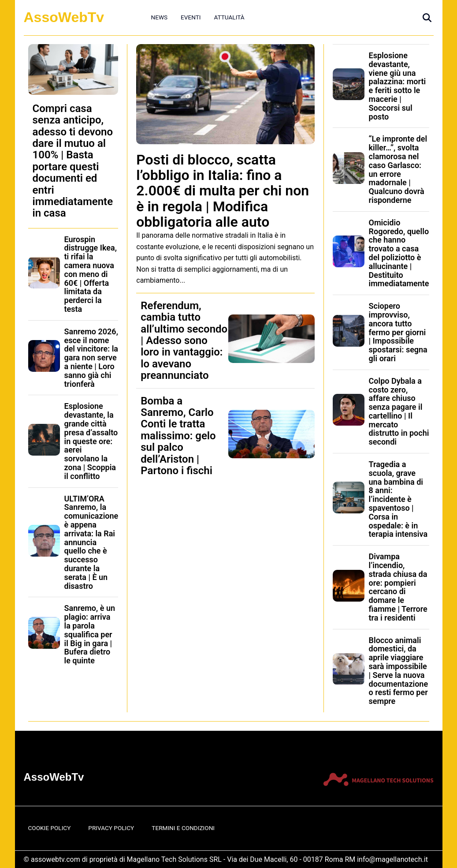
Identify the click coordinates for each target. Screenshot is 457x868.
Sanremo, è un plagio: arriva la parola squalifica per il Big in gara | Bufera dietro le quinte (90, 634)
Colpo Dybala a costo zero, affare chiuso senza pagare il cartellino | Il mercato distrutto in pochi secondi (399, 412)
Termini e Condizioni (183, 828)
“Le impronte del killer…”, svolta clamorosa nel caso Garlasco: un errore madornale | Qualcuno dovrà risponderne (398, 169)
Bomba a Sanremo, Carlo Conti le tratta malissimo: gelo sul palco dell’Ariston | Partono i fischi (178, 436)
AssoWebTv (64, 17)
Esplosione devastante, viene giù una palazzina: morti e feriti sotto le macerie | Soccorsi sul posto (398, 86)
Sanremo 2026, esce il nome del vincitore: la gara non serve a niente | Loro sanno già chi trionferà (91, 358)
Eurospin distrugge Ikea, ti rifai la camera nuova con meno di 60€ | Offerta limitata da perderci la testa (91, 274)
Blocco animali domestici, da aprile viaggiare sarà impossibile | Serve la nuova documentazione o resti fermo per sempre (399, 671)
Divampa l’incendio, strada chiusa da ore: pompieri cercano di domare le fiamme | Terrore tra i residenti (398, 587)
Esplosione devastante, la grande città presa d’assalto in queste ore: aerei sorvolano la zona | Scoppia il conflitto (91, 441)
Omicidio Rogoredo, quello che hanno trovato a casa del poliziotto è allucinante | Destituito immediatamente (399, 253)
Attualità (229, 17)
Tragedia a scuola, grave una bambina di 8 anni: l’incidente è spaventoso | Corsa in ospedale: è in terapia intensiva (398, 499)
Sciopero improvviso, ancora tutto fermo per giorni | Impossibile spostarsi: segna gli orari (398, 332)
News (160, 17)
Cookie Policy (50, 828)
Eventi (191, 17)
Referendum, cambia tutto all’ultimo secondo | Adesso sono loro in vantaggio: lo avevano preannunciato (184, 340)
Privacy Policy (111, 828)
